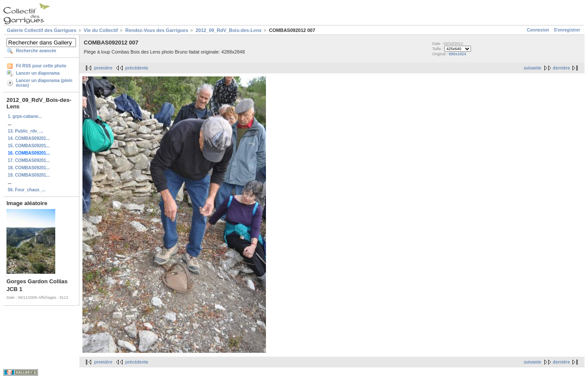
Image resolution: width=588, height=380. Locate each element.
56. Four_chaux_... (27, 190)
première (103, 68)
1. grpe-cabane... (25, 116)
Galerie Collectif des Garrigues (42, 30)
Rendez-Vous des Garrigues (157, 30)
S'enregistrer (567, 30)
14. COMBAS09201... (29, 138)
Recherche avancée (36, 51)
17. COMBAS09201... (29, 160)
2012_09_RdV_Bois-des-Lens (229, 30)
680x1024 (458, 54)
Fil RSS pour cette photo (41, 66)
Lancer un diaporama (38, 73)
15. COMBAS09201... (29, 146)
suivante (533, 68)
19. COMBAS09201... (29, 175)
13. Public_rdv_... (25, 131)
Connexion (538, 30)
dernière (561, 68)
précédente (137, 68)
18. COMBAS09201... (29, 168)
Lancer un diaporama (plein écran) (44, 83)
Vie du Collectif (101, 30)
